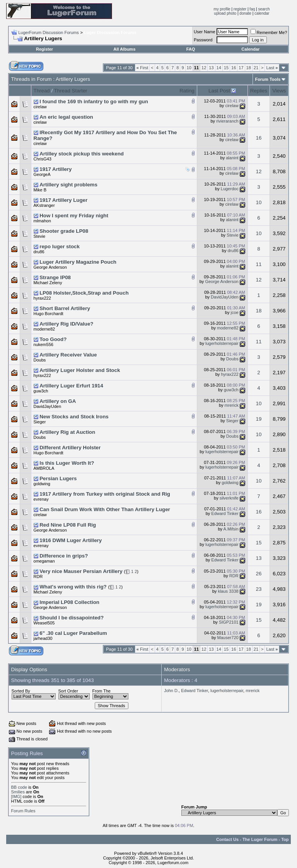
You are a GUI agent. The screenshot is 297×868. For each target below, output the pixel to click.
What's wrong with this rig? (73, 587)
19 (259, 419)
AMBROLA (44, 468)
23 (259, 589)
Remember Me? (269, 32)
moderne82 (44, 329)
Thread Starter (71, 91)
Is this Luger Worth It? (67, 463)
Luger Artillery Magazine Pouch (78, 262)
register (240, 9)
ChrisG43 (43, 159)
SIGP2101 (229, 622)
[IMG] (16, 796)
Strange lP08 (55, 277)
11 (259, 264)
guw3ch (41, 391)
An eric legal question (66, 117)
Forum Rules (23, 811)
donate (245, 13)
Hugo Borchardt (49, 314)
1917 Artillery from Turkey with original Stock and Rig (105, 494)
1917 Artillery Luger (63, 200)
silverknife (229, 498)
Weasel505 (44, 623)
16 (234, 68)
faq (252, 9)
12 (204, 68)
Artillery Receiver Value (68, 355)
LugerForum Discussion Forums (49, 32)
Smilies (18, 792)
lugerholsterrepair (222, 343)
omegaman (44, 561)
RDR (38, 576)
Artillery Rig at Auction (67, 432)
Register (44, 49)
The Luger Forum (260, 839)
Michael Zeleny (48, 283)
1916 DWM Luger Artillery (71, 540)
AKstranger (44, 205)
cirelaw (40, 107)
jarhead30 (43, 638)
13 (211, 68)
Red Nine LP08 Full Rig (68, 525)
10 (189, 68)
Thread (42, 91)
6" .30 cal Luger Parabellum (73, 633)
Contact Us (227, 839)
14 (219, 68)
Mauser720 (228, 638)
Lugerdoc (230, 189)
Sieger (40, 422)
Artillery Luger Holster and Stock (80, 370)
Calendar (250, 49)
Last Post (219, 91)
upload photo (225, 13)
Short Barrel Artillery (65, 308)
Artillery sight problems (68, 185)
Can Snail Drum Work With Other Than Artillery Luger (105, 509)
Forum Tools (268, 79)
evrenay (41, 499)
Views (279, 91)
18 (249, 68)
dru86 (39, 252)
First (143, 68)
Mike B (40, 190)
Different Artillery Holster (70, 448)
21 (256, 68)
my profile (222, 9)
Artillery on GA (58, 401)
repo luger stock (60, 246)
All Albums (124, 49)
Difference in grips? (64, 556)
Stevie (40, 236)
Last (272, 68)
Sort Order (68, 691)
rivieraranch (227, 121)
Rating (187, 91)
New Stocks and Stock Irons (74, 417)
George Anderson (50, 267)
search (264, 9)
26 (259, 574)
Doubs (40, 360)
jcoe (234, 312)
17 (241, 68)
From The (102, 691)
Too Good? (53, 339)
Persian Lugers (58, 478)
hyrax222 (42, 298)
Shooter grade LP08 (64, 231)
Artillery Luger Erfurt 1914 (71, 386)
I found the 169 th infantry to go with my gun (94, 101)
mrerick (232, 405)
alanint (232, 158)
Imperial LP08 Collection (69, 602)
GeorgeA (42, 174)
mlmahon (42, 221)
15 (226, 68)
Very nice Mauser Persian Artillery (81, 571)
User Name (205, 32)
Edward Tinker (225, 513)
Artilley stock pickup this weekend (82, 154)
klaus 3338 (228, 591)
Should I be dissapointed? (72, 618)
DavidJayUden (225, 297)
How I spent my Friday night (74, 216)
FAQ (191, 49)
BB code (19, 787)
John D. (171, 691)
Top (285, 839)
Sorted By (21, 691)
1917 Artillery (55, 169)
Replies (259, 91)
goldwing (42, 484)
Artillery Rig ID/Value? (66, 324)
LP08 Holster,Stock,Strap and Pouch (84, 293)
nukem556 (44, 344)
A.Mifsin (231, 529)
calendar (262, 13)
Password (203, 40)
